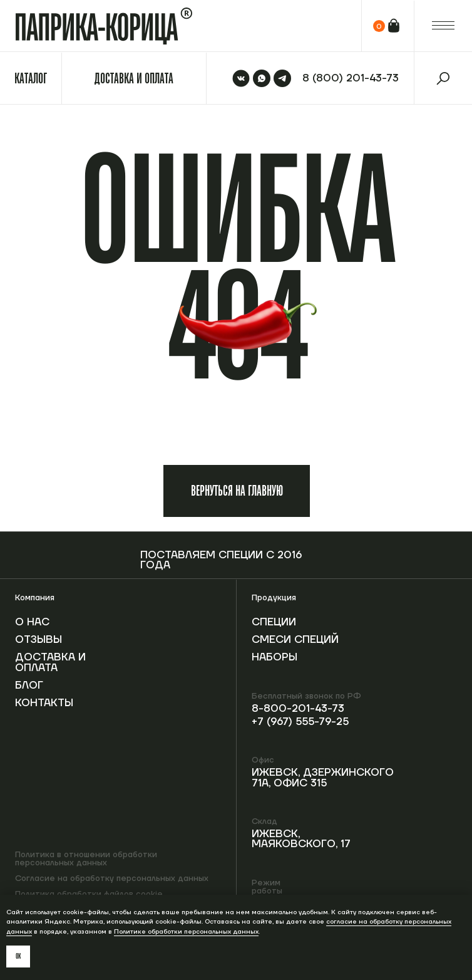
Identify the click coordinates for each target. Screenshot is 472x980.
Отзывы (38, 640)
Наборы (274, 657)
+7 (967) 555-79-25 (300, 722)
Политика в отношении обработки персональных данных (86, 859)
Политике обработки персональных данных (186, 931)
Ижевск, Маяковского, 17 (301, 839)
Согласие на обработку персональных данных (112, 878)
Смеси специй (295, 640)
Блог (29, 685)
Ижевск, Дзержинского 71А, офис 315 (323, 778)
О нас (32, 622)
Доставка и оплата (50, 662)
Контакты (44, 703)
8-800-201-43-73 (298, 709)
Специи (274, 622)
